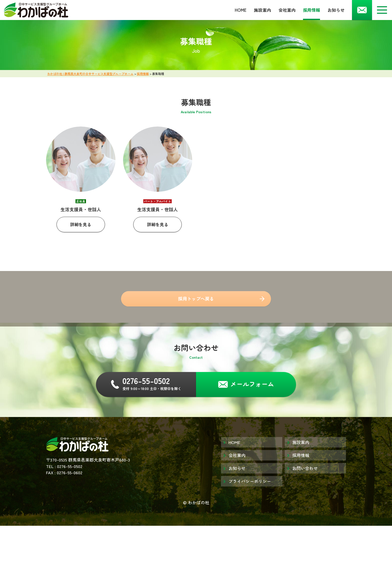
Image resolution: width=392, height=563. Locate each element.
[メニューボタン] (382, 10)
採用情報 (311, 10)
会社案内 (287, 10)
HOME (241, 10)
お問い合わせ (305, 468)
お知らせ (336, 10)
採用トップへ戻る (196, 300)
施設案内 (262, 10)
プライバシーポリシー (250, 481)
